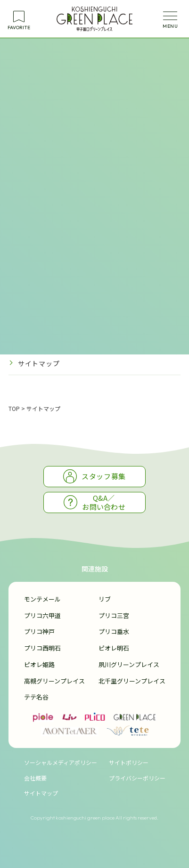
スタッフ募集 (94, 476)
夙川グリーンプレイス (129, 664)
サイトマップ (39, 363)
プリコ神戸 (39, 631)
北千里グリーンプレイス (132, 681)
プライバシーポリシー (53, 341)
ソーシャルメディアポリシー (61, 762)
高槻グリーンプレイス (54, 681)
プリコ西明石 (42, 648)
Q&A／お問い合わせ (94, 502)
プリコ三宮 (114, 615)
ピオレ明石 (114, 648)
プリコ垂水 (114, 631)
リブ (105, 599)
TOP (14, 408)
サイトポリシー (42, 319)
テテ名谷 (36, 697)
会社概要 (35, 778)
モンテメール (42, 599)
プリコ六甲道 (42, 615)
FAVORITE (19, 28)
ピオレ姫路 (39, 664)
